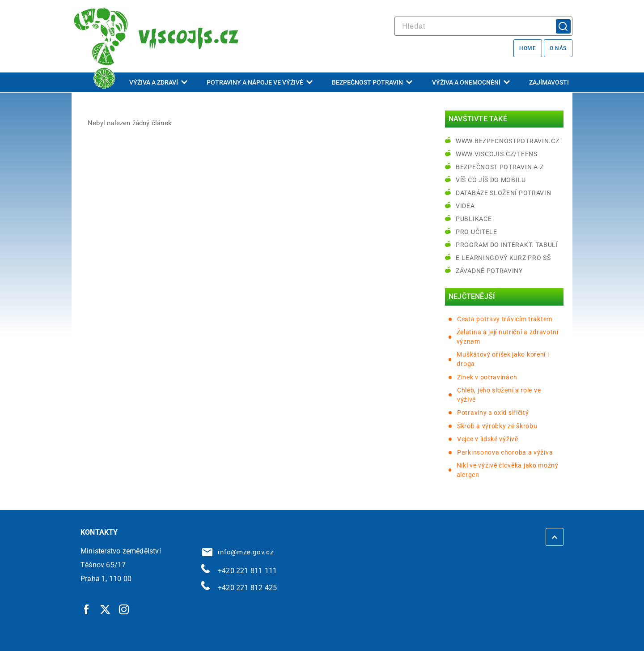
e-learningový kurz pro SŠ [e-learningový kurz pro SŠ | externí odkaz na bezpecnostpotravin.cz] (503, 258)
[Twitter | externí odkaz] (106, 609)
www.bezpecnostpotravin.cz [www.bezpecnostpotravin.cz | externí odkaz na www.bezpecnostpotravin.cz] (508, 141)
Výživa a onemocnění (471, 82)
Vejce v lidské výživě (488, 439)
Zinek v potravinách (487, 377)
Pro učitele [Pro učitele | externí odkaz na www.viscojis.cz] (477, 232)
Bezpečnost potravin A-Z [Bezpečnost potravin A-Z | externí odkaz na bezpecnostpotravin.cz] (500, 167)
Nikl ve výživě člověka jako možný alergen (508, 470)
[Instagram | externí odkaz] (124, 609)
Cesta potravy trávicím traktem (505, 319)
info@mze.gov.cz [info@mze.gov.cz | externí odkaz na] (238, 552)
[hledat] (483, 26)
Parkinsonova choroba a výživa (505, 452)
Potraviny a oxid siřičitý (493, 413)
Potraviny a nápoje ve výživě (260, 82)
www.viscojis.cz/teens (497, 154)
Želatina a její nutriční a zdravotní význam (508, 337)
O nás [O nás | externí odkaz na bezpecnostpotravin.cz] (558, 48)
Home (527, 48)
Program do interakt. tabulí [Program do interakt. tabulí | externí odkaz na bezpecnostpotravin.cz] (507, 245)
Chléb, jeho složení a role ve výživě (499, 395)
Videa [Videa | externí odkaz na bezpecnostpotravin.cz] (465, 206)
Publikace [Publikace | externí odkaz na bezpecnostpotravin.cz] (474, 219)
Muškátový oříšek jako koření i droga (503, 359)
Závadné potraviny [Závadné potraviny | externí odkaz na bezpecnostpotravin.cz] (489, 271)
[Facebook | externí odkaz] (87, 609)
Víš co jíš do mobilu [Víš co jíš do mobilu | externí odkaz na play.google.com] (491, 180)
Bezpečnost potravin (372, 82)
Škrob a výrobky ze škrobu (497, 426)
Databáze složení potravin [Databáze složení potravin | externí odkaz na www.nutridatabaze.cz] (504, 193)
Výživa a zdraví (158, 82)
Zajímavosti (549, 82)
